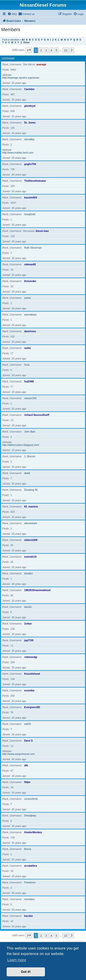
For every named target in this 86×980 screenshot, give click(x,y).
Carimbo (29, 89)
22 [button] (66, 50)
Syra (27, 365)
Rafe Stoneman (33, 248)
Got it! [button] (26, 972)
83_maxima (31, 506)
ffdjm (27, 782)
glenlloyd (30, 106)
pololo (28, 298)
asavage (41, 64)
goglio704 (30, 164)
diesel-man (42, 231)
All (23, 40)
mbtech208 (31, 540)
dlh (26, 765)
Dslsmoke (30, 281)
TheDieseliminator (35, 181)
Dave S (29, 741)
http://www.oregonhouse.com (19, 754)
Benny (28, 849)
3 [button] (46, 50)
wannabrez (31, 315)
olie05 (28, 724)
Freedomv (30, 882)
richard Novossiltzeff (37, 415)
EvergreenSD (32, 707)
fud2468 (29, 381)
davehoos (30, 331)
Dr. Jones (30, 123)
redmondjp (31, 657)
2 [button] (41, 50)
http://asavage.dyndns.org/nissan (21, 78)
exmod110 (31, 557)
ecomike (29, 690)
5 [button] (57, 50)
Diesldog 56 (31, 490)
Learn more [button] (17, 960)
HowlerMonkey (33, 832)
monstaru (30, 899)
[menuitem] (12, 14)
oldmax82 (30, 264)
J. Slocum (30, 456)
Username (8, 59)
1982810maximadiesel (37, 590)
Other (27, 42)
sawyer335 (30, 398)
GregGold (30, 214)
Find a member (11, 40)
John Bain (30, 432)
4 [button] (51, 50)
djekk (27, 473)
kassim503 (31, 197)
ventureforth (31, 799)
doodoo (29, 573)
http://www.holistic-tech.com (18, 153)
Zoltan (28, 624)
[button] (29, 50)
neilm (28, 348)
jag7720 (29, 640)
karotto (29, 916)
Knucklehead (32, 674)
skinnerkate (31, 523)
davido (28, 607)
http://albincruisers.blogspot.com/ (21, 445)
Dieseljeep (30, 816)
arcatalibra (31, 866)
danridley (29, 139)
